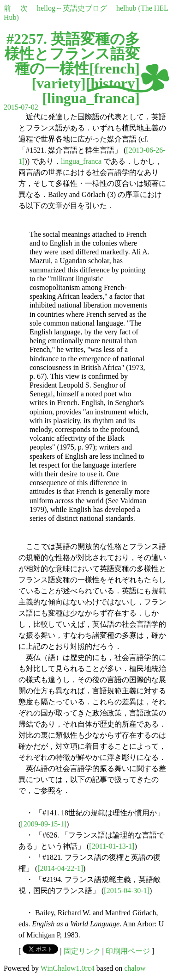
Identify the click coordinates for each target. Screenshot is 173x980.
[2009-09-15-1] (44, 824)
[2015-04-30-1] (127, 891)
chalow (135, 968)
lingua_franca (91, 98)
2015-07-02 (21, 107)
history (113, 83)
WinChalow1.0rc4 (68, 968)
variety (59, 83)
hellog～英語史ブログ (72, 8)
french (114, 68)
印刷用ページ (128, 951)
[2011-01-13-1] (112, 846)
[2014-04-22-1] (60, 868)
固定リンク (82, 951)
